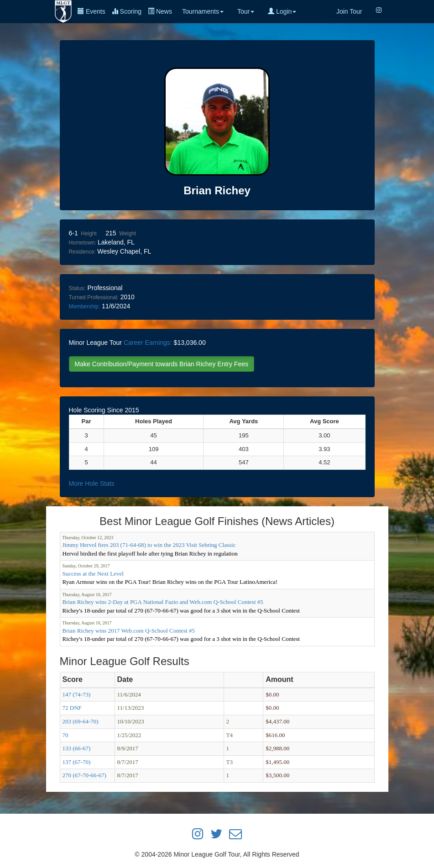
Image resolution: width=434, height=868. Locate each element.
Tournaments (203, 11)
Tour (246, 11)
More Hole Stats (92, 483)
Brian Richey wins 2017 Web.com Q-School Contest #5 (129, 631)
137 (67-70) (77, 762)
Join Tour (349, 11)
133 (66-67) (77, 748)
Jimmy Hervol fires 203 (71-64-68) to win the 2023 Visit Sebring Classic (149, 545)
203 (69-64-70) (81, 721)
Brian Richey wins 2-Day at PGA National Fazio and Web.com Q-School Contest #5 (163, 602)
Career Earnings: (148, 343)
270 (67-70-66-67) (84, 775)
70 (65, 735)
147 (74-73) (77, 694)
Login (282, 11)
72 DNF (72, 708)
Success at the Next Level (93, 574)
